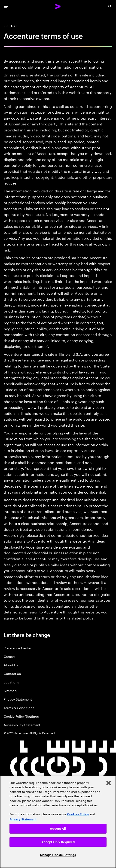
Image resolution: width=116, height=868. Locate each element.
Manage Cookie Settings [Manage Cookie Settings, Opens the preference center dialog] (58, 855)
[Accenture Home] (58, 6)
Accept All (58, 829)
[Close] (109, 783)
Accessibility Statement (22, 725)
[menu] (6, 6)
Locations (11, 682)
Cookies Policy (78, 814)
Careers (10, 656)
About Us (11, 665)
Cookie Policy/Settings (21, 716)
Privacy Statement (18, 699)
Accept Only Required (58, 842)
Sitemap (10, 690)
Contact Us (12, 673)
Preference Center (18, 648)
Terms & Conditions (19, 708)
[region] (58, 822)
